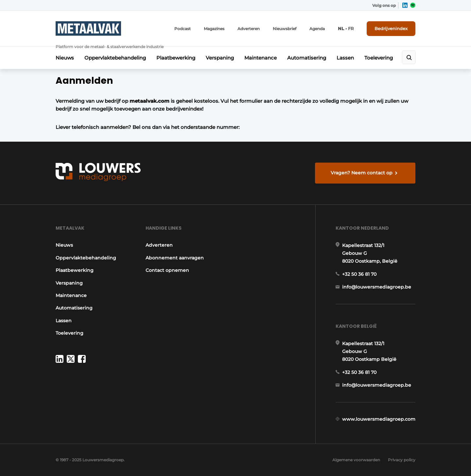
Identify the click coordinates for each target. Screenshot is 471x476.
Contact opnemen (167, 270)
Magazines (214, 29)
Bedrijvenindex (391, 28)
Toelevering (379, 58)
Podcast (183, 29)
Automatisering (307, 58)
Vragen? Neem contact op (362, 173)
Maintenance (261, 58)
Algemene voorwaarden (356, 460)
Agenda (317, 29)
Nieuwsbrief (285, 29)
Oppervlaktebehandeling (115, 58)
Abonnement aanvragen (175, 258)
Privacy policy (402, 460)
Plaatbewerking (176, 58)
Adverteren (249, 29)
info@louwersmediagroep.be (377, 287)
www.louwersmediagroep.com (379, 419)
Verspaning (220, 58)
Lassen (345, 58)
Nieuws (65, 58)
